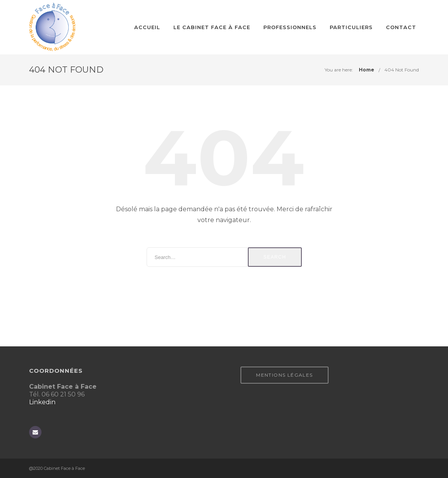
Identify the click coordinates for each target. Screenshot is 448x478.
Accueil (147, 27)
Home (367, 70)
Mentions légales (284, 375)
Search (275, 257)
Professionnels (290, 27)
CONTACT (401, 27)
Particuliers (351, 27)
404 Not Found (402, 70)
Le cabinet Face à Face (212, 27)
